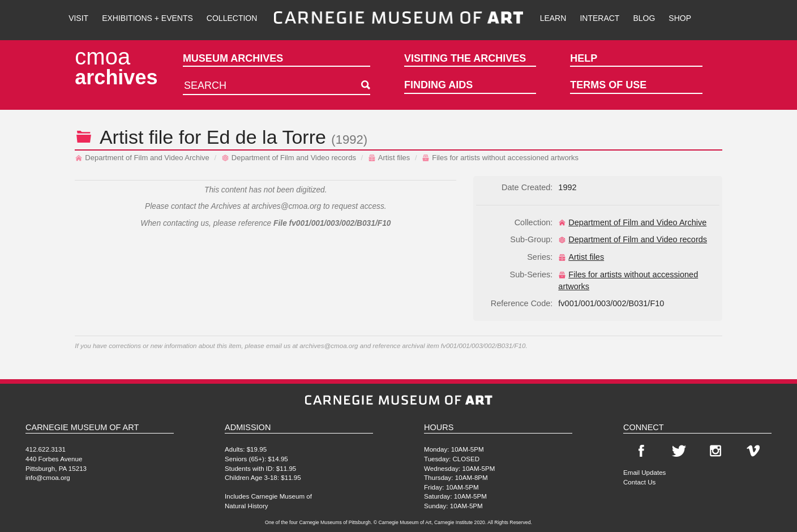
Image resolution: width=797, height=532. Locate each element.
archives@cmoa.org (286, 206)
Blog (644, 18)
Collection (232, 18)
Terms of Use (608, 85)
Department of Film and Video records (289, 158)
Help (584, 58)
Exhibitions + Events (147, 18)
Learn (553, 18)
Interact (599, 18)
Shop (680, 18)
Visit (78, 18)
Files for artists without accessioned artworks (500, 158)
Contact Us (639, 482)
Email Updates (644, 472)
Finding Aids (438, 85)
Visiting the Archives (465, 58)
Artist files (389, 158)
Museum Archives (233, 58)
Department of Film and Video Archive (142, 158)
